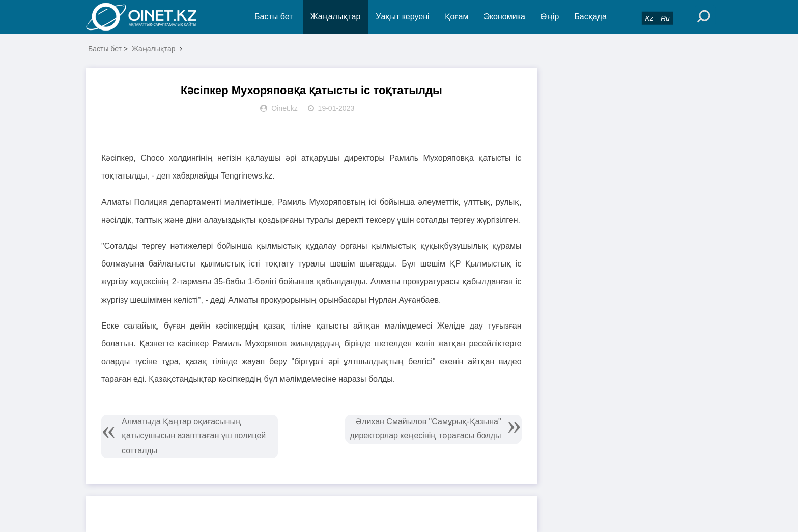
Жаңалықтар (336, 17)
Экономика (504, 17)
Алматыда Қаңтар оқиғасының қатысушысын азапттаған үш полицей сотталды (194, 436)
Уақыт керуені (402, 17)
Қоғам (457, 17)
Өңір (550, 17)
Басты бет (274, 17)
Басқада (590, 17)
